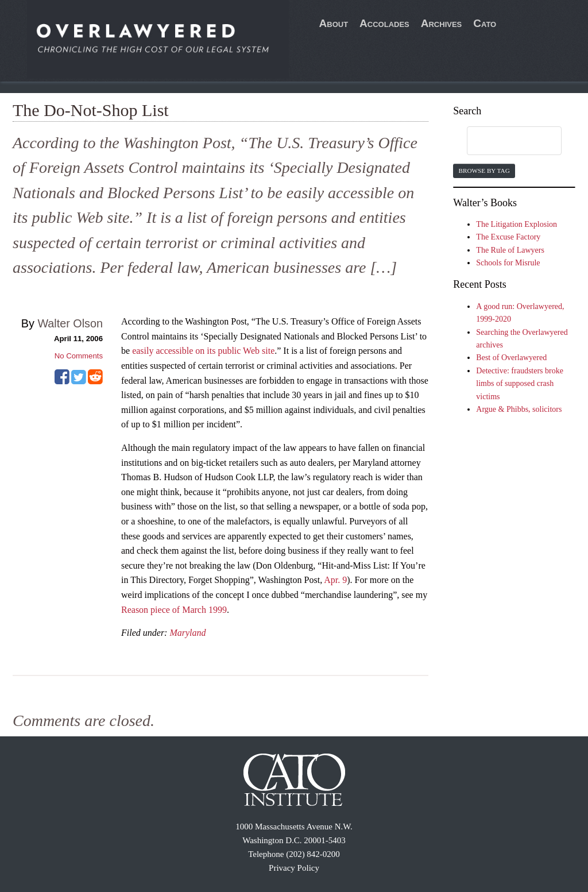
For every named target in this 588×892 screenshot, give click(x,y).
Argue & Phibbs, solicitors (519, 409)
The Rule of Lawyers (510, 250)
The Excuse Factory (508, 237)
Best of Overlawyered (511, 358)
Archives (442, 23)
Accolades (384, 23)
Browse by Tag (484, 171)
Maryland (187, 633)
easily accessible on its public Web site (203, 351)
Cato (485, 23)
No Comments (79, 356)
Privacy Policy (294, 868)
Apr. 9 (335, 580)
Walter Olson (70, 323)
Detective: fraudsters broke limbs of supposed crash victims (520, 384)
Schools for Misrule (508, 263)
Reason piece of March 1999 (174, 610)
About (334, 23)
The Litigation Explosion (517, 224)
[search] (503, 141)
